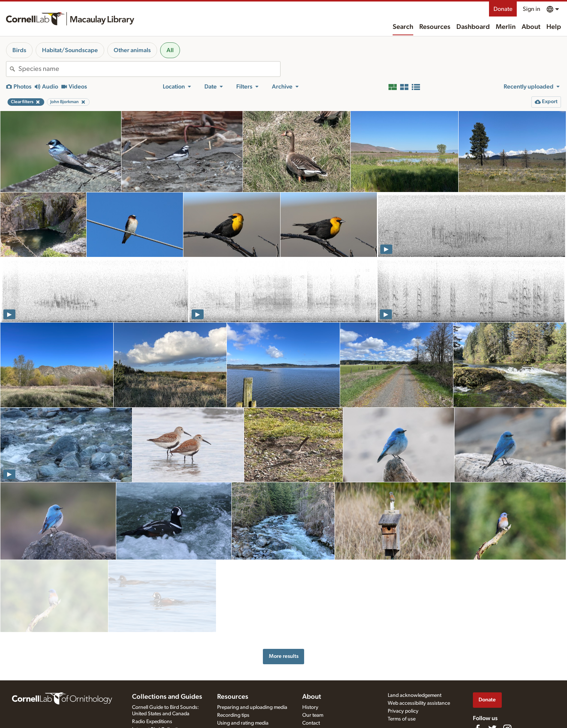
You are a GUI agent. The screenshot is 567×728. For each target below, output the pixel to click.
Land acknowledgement (415, 659)
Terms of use (402, 683)
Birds (19, 50)
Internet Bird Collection (158, 693)
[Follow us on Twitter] (492, 692)
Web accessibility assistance (419, 667)
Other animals (132, 50)
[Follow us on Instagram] (507, 692)
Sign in (532, 9)
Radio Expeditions (152, 685)
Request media (233, 695)
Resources (435, 27)
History (310, 671)
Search (403, 27)
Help (554, 27)
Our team (313, 679)
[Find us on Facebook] (477, 692)
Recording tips (233, 679)
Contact (311, 687)
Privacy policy (403, 675)
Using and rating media (243, 687)
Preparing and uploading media (252, 671)
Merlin (506, 27)
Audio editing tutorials (242, 718)
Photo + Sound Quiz (240, 710)
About (531, 27)
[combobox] (149, 69)
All (170, 50)
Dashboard (473, 27)
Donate (503, 9)
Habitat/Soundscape (70, 50)
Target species (233, 702)
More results (284, 620)
